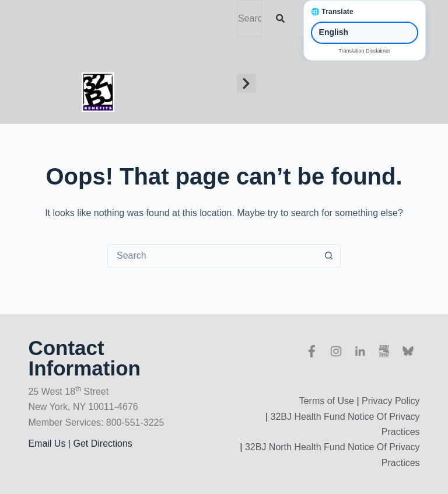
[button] (246, 83)
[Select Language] (365, 33)
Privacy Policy (391, 401)
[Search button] (328, 256)
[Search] (283, 18)
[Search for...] (212, 256)
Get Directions (102, 443)
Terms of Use (327, 401)
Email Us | (50, 443)
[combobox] (250, 18)
